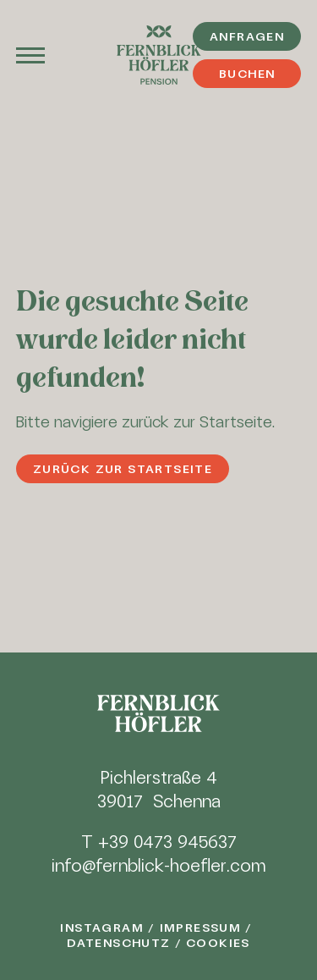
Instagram (102, 928)
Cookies (218, 943)
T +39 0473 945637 (159, 842)
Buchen (247, 74)
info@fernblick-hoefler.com (158, 866)
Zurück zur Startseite (123, 469)
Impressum (201, 928)
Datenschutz (118, 943)
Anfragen (247, 36)
